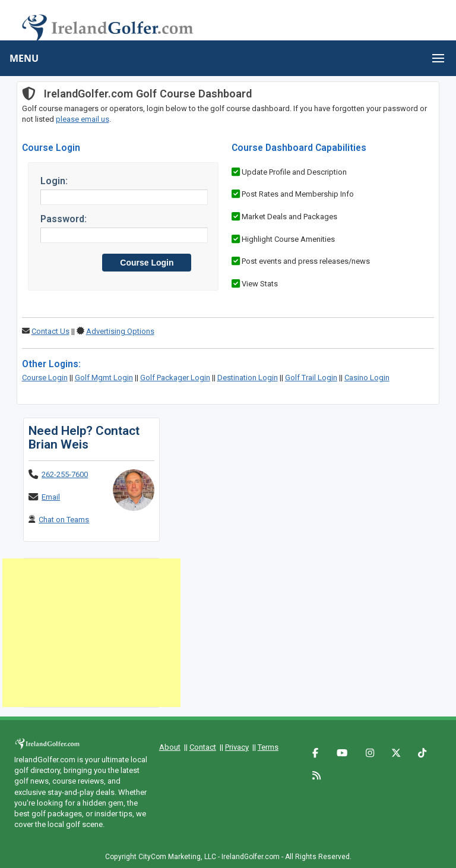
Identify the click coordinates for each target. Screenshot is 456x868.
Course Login (45, 378)
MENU (24, 58)
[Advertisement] (91, 633)
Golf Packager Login (175, 378)
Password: (64, 219)
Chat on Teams (64, 520)
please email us (83, 119)
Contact (203, 747)
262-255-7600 (65, 474)
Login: (54, 181)
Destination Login (248, 378)
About (170, 747)
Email (51, 497)
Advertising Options (120, 331)
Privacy (237, 747)
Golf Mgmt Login (104, 378)
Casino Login (367, 378)
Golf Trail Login (311, 378)
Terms (268, 747)
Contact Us (50, 331)
